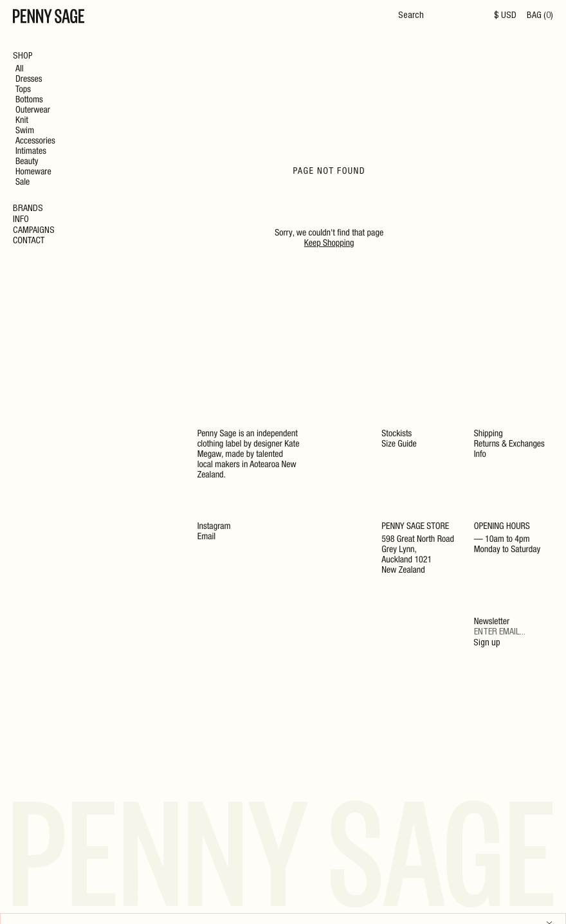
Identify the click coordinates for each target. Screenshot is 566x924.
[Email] (514, 633)
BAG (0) (540, 16)
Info (21, 220)
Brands (28, 209)
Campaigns (34, 231)
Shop (23, 57)
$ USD (505, 16)
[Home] (49, 18)
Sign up (487, 643)
